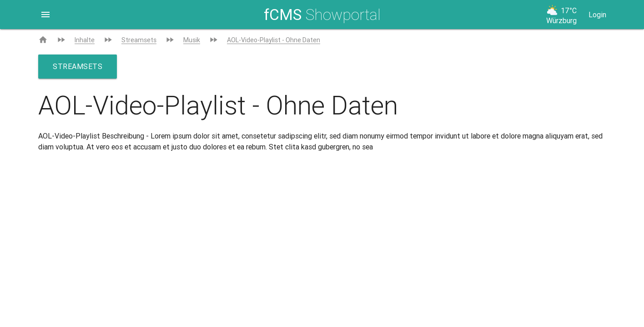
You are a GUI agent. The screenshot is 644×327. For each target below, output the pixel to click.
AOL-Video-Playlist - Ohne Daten (274, 40)
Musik (192, 40)
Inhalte (85, 40)
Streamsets (139, 40)
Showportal (322, 15)
